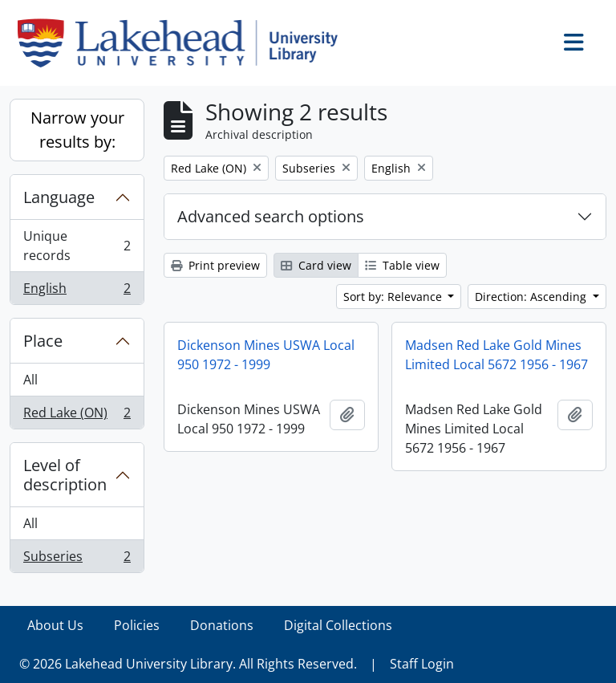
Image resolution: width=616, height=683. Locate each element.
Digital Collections (338, 625)
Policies (137, 625)
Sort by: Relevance (394, 297)
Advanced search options (271, 216)
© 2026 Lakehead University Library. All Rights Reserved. (188, 664)
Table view (402, 265)
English (77, 291)
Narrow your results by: (77, 130)
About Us (55, 625)
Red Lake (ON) (77, 416)
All (30, 380)
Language (59, 197)
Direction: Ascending (532, 297)
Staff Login (422, 664)
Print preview (215, 265)
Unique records (77, 246)
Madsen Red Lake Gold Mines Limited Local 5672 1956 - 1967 (496, 355)
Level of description (65, 475)
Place (43, 341)
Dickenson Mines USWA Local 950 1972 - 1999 (266, 355)
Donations (222, 625)
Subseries (77, 559)
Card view (316, 265)
